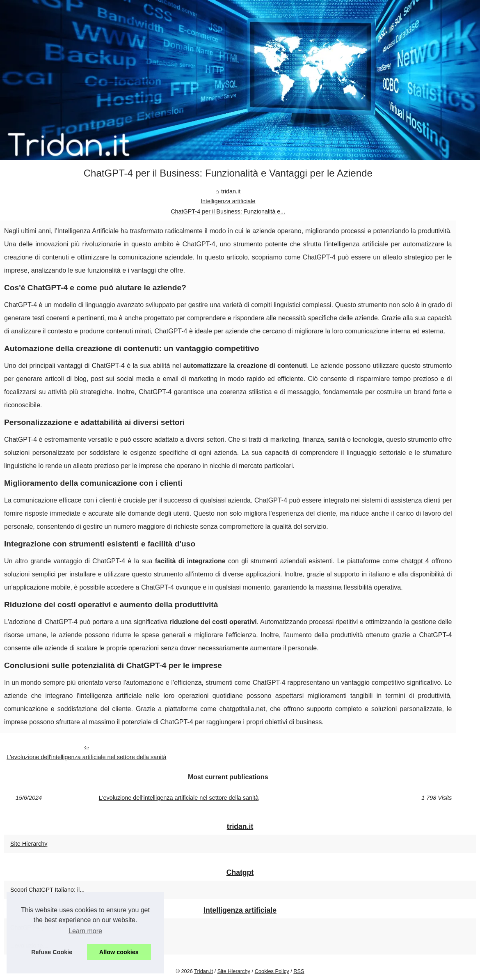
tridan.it (231, 191)
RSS (299, 971)
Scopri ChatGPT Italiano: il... (47, 890)
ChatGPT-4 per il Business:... (48, 927)
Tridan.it (203, 971)
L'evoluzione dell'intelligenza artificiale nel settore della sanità (86, 757)
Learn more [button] (85, 931)
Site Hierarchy (29, 844)
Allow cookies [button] (119, 952)
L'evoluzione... (29, 946)
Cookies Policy (272, 971)
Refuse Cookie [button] (52, 952)
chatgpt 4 (415, 561)
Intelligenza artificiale (228, 201)
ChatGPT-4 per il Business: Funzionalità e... (228, 211)
